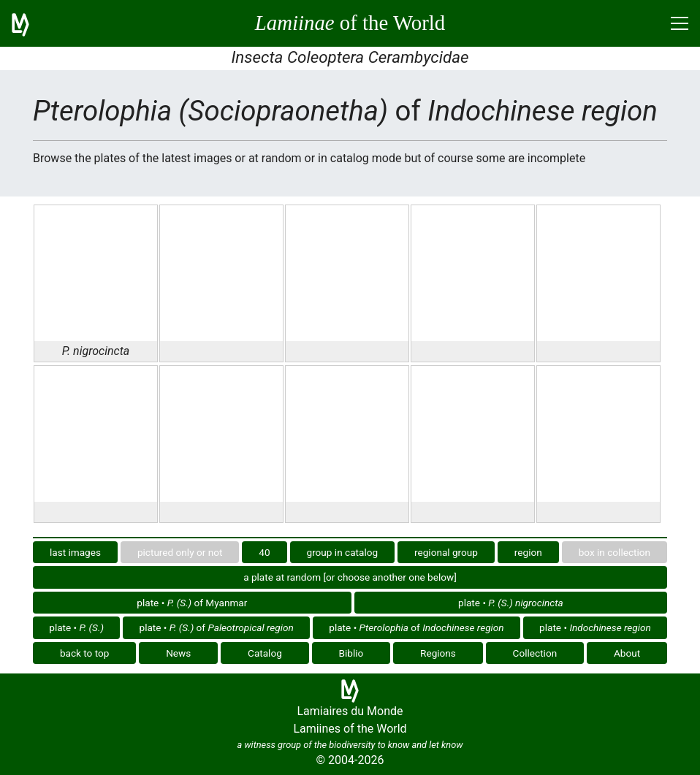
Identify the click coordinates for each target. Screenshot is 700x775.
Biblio (351, 653)
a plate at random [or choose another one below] (350, 577)
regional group (446, 552)
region (528, 552)
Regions (438, 653)
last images (75, 552)
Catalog (265, 653)
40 (264, 552)
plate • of (217, 627)
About (627, 653)
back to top (85, 653)
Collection (535, 653)
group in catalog (343, 552)
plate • (511, 603)
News (178, 653)
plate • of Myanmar (192, 603)
